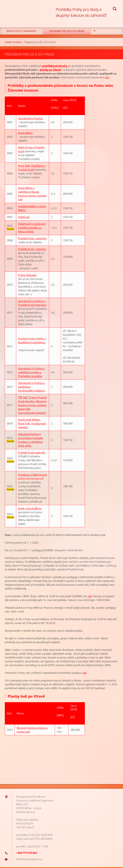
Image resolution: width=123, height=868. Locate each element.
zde (107, 78)
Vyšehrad (24, 218)
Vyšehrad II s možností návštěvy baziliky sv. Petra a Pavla (32, 229)
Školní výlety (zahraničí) (21, 32)
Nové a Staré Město (30, 509)
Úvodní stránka (13, 43)
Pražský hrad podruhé (32, 453)
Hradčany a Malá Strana (33, 476)
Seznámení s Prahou (31, 119)
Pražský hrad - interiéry (32, 250)
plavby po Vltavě (50, 71)
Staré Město (25, 134)
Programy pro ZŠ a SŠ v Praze (67, 32)
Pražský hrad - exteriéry (32, 239)
